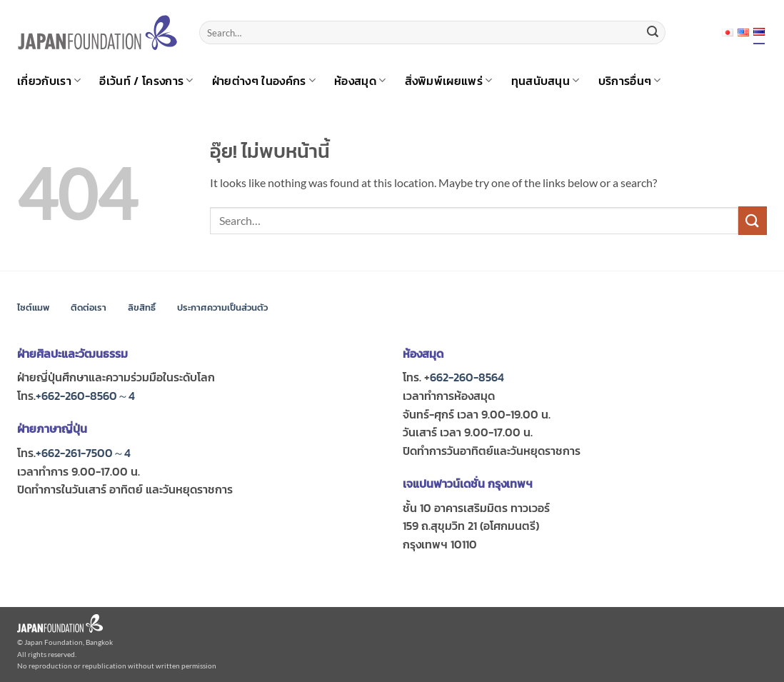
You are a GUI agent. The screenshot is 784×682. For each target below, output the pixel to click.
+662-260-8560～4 (85, 396)
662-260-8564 (467, 377)
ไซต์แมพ (33, 307)
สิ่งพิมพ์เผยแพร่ (449, 81)
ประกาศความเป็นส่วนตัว (222, 307)
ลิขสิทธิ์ (142, 307)
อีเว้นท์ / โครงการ (146, 81)
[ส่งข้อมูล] (653, 33)
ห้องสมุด (360, 81)
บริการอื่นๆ (630, 81)
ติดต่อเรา (89, 307)
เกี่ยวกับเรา (49, 81)
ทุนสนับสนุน (546, 81)
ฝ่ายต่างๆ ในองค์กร (264, 81)
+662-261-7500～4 (83, 453)
